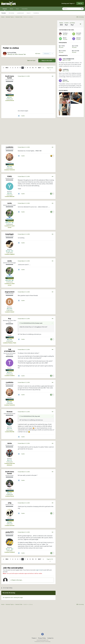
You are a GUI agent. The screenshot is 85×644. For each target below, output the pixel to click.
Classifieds (25, 9)
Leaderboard (20, 13)
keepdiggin (10, 234)
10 (33, 68)
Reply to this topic (47, 60)
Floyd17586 (13, 53)
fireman (37, 323)
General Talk (22, 54)
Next (40, 68)
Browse (5, 10)
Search (29, 13)
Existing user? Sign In (68, 3)
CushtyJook (66, 33)
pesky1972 (10, 532)
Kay (10, 319)
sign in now (39, 570)
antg (10, 503)
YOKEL (10, 176)
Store (17, 9)
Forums (4, 13)
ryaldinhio (10, 147)
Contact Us (50, 638)
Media (11, 9)
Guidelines (36, 13)
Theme (34, 638)
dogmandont (10, 292)
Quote (23, 116)
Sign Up (80, 3)
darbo (10, 443)
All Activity (11, 13)
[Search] (71, 9)
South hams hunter (10, 77)
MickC (65, 38)
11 (36, 68)
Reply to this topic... (17, 580)
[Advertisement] (28, 32)
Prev (7, 68)
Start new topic (31, 60)
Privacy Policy (42, 638)
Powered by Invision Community (42, 642)
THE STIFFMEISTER (10, 350)
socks (10, 203)
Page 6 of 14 (50, 69)
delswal (78, 38)
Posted (24, 76)
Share (38, 53)
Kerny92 (79, 33)
